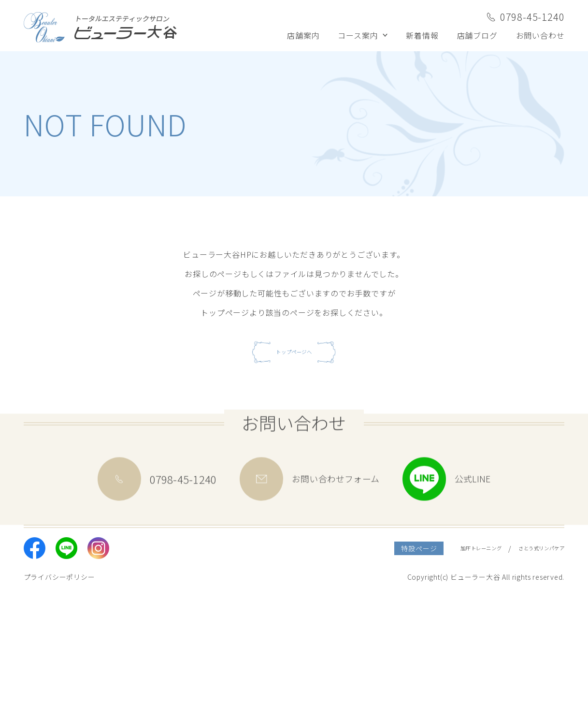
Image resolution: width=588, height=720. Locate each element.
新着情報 (422, 35)
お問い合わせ (540, 35)
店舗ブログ (477, 35)
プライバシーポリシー (59, 702)
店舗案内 (303, 35)
